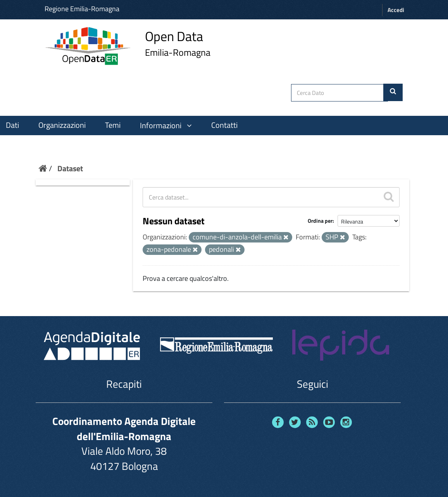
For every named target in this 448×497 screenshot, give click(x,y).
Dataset (70, 168)
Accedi (396, 10)
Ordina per (320, 221)
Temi (113, 125)
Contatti (224, 125)
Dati (12, 125)
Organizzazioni (62, 125)
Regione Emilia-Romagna (82, 9)
